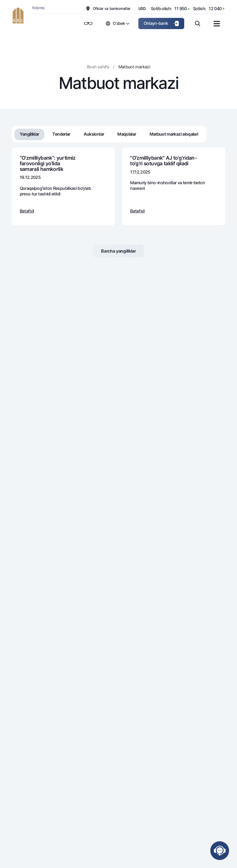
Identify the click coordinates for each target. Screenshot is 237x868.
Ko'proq (38, 8)
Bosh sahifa (98, 67)
